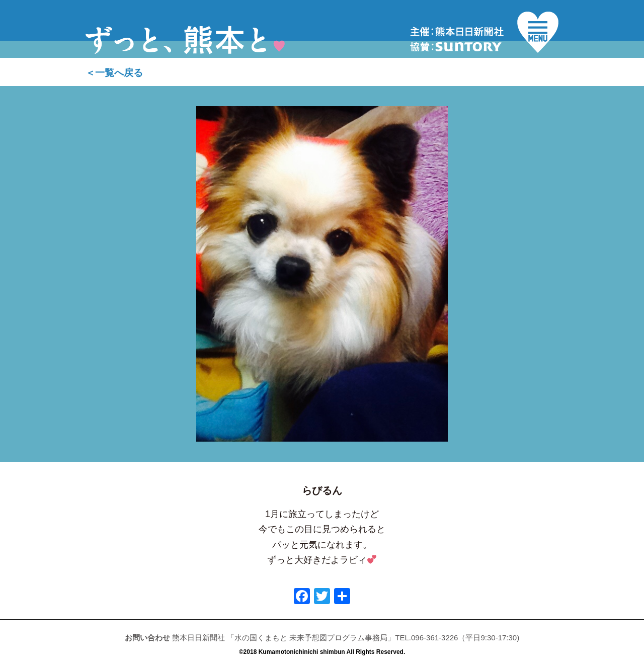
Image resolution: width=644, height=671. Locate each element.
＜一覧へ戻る (114, 73)
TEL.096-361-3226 (426, 638)
